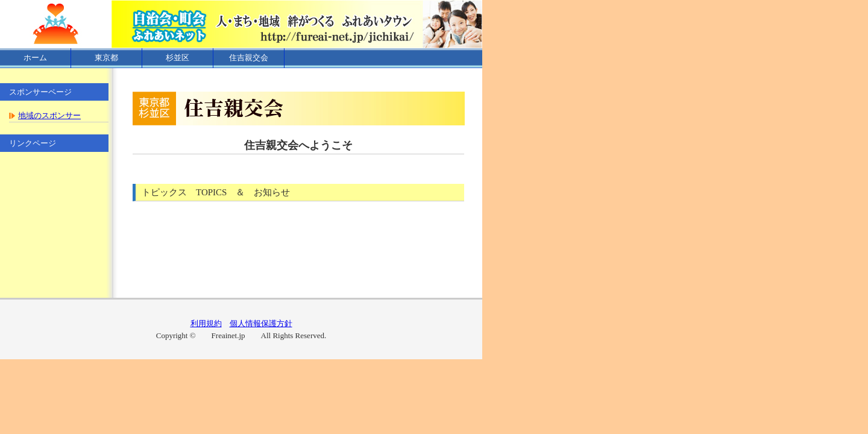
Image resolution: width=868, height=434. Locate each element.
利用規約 (206, 323)
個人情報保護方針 (261, 323)
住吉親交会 (249, 58)
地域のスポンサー (49, 115)
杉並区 (178, 58)
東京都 (106, 58)
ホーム (35, 58)
